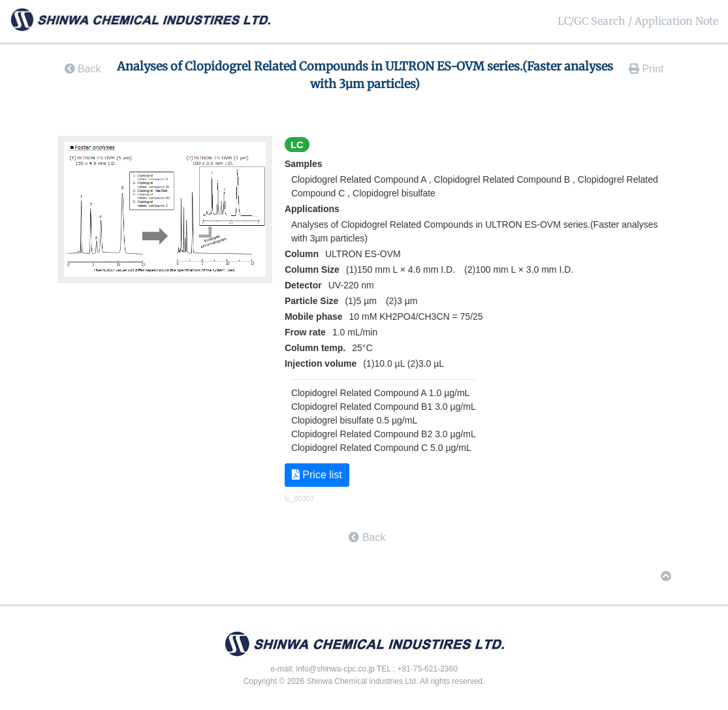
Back (83, 69)
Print (646, 69)
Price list (317, 475)
